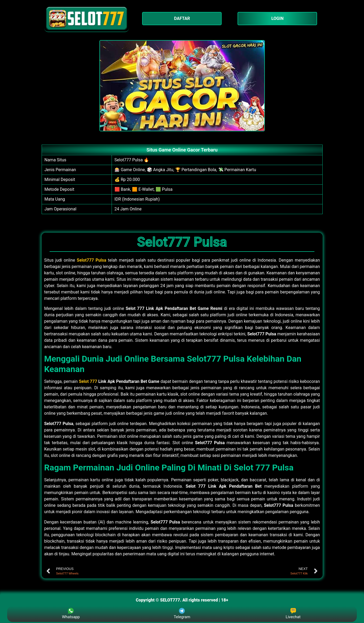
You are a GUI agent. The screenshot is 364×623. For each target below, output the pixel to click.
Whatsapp (71, 614)
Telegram (182, 614)
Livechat (293, 614)
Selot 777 (88, 381)
